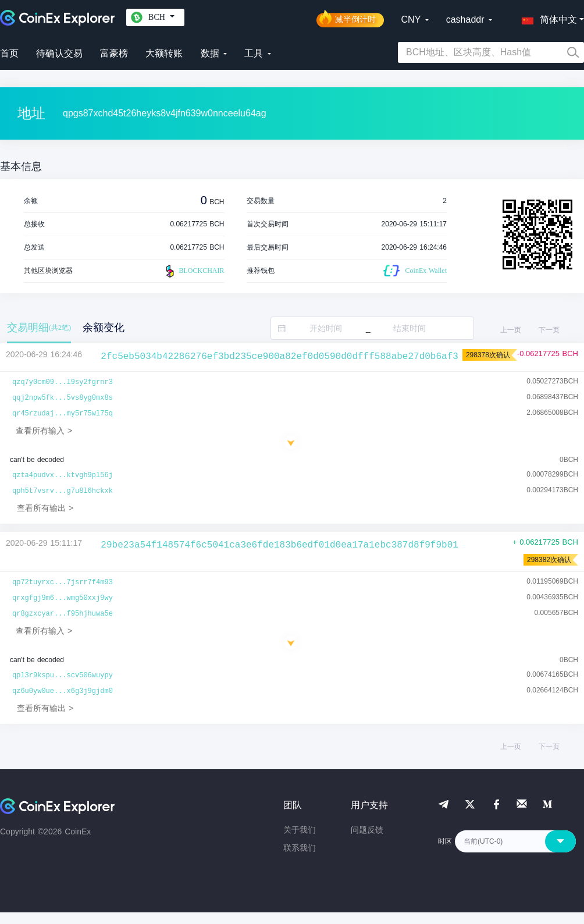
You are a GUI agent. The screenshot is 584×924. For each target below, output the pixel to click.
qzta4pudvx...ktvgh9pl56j (63, 475)
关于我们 (300, 830)
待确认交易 (59, 53)
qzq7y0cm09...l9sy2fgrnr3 (63, 382)
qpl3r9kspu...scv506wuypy (63, 676)
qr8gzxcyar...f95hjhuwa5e (63, 614)
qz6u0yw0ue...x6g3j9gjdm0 (63, 691)
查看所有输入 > (44, 431)
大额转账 (164, 53)
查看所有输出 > (45, 508)
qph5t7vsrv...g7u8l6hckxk (63, 491)
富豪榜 (114, 53)
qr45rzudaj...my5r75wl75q (63, 414)
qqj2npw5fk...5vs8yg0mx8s (63, 398)
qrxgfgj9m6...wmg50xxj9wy (63, 598)
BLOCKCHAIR (194, 271)
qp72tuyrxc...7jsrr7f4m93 (63, 582)
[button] (547, 17)
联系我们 (300, 848)
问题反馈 (367, 830)
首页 (9, 53)
